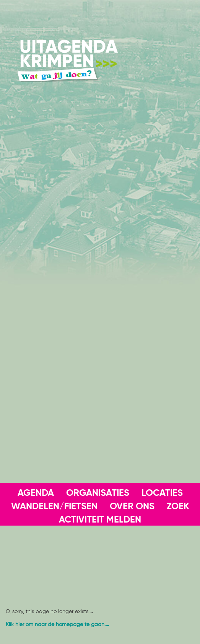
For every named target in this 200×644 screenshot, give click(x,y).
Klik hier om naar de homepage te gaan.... (57, 625)
